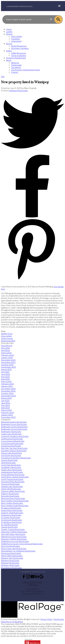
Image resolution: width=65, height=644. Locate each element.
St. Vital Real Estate (9, 525)
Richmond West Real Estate (13, 498)
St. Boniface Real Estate (11, 522)
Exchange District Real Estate (14, 451)
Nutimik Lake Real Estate (12, 486)
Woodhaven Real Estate (11, 568)
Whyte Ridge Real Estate (12, 556)
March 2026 (6, 353)
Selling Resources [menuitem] (19, 53)
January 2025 (7, 386)
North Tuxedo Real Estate (12, 479)
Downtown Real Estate (11, 446)
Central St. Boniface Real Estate (15, 436)
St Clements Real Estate (11, 520)
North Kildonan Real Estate (13, 474)
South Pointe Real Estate (12, 510)
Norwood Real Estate (10, 484)
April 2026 (5, 350)
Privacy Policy (47, 619)
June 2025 (6, 374)
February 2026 (7, 355)
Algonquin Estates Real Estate (14, 422)
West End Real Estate (10, 546)
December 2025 (8, 360)
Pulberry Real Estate (10, 493)
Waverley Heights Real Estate (14, 539)
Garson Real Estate (9, 460)
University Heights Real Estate (14, 532)
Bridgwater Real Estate (11, 431)
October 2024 (7, 393)
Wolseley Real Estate (10, 565)
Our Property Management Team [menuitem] (25, 70)
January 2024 (7, 415)
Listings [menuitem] (9, 31)
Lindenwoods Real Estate (12, 472)
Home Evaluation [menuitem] (19, 55)
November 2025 (8, 362)
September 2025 (8, 367)
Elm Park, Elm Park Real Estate (14, 448)
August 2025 (6, 369)
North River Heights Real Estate (15, 477)
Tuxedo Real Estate (9, 527)
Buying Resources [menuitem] (19, 46)
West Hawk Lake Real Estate (14, 548)
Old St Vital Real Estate (11, 489)
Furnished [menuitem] (15, 39)
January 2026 (7, 357)
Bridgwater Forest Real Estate (14, 429)
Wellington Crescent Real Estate (15, 541)
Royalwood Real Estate (11, 508)
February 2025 (7, 384)
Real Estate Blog (8, 341)
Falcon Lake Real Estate (11, 453)
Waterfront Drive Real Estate (14, 536)
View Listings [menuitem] (17, 36)
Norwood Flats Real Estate (13, 482)
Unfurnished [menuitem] (16, 41)
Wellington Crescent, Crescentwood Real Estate (22, 544)
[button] (24, 578)
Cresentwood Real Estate (12, 443)
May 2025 (5, 376)
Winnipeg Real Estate (19, 90)
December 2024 (8, 388)
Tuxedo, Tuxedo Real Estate (13, 529)
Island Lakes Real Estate (11, 470)
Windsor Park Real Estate (12, 558)
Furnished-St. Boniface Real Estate (16, 458)
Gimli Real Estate (8, 462)
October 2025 (7, 365)
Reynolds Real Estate (10, 496)
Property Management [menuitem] (16, 58)
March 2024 (6, 410)
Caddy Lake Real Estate (11, 434)
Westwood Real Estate (11, 553)
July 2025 (5, 372)
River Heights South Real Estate (15, 505)
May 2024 (5, 405)
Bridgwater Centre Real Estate (14, 427)
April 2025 (5, 379)
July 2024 (5, 400)
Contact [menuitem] (15, 72)
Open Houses (7, 338)
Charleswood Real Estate (12, 439)
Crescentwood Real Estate (13, 441)
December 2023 (8, 417)
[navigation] (32, 51)
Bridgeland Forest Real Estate (14, 424)
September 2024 (8, 396)
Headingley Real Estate (11, 467)
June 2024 (6, 403)
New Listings (6, 336)
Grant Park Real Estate (11, 465)
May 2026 (5, 348)
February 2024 (7, 412)
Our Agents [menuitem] (16, 67)
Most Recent (7, 345)
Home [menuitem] (9, 29)
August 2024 (6, 398)
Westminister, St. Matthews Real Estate (18, 551)
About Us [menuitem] (15, 63)
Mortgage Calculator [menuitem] (20, 48)
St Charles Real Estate (11, 517)
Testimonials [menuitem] (16, 65)
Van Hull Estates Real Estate (13, 534)
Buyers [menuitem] (9, 43)
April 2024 (5, 408)
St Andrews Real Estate (11, 515)
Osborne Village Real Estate (13, 491)
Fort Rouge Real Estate (11, 455)
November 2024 (8, 391)
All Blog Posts (7, 333)
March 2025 (6, 381)
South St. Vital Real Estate (12, 513)
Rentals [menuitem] (9, 34)
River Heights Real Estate (12, 503)
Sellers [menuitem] (9, 51)
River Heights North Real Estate (15, 501)
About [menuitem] (9, 60)
